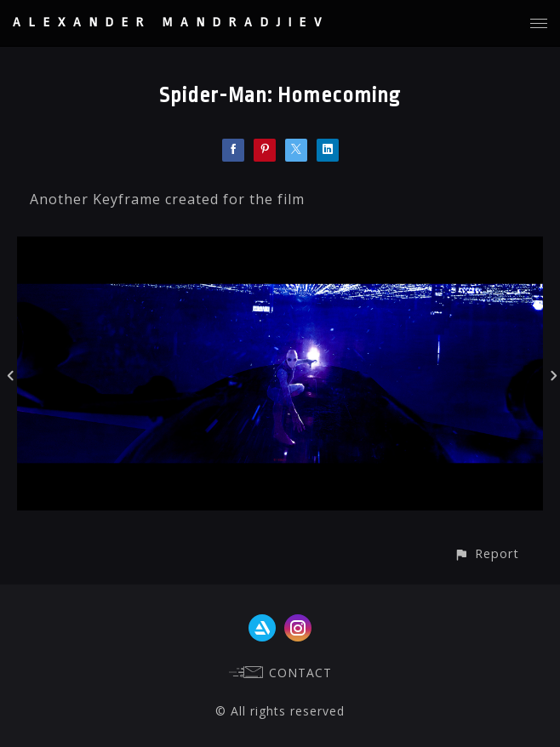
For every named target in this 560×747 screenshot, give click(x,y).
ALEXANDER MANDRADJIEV (171, 23)
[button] (486, 553)
